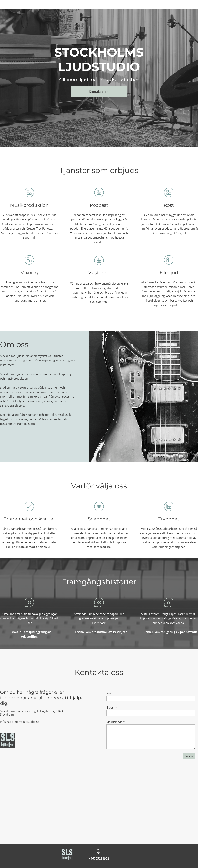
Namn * (111, 693)
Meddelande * (116, 722)
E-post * (112, 707)
